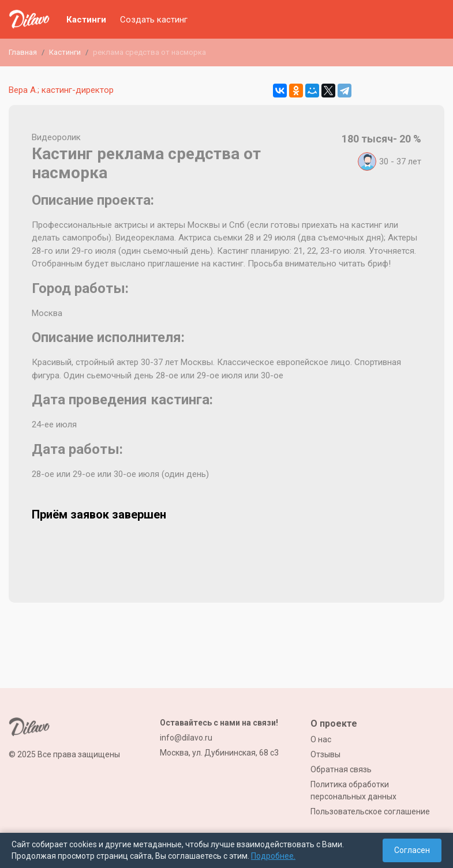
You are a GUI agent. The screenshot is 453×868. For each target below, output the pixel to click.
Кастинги (86, 20)
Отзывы (325, 754)
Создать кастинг (154, 20)
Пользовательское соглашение (370, 811)
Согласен (412, 850)
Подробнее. (273, 856)
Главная (23, 52)
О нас (321, 739)
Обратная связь (341, 769)
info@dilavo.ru (186, 738)
